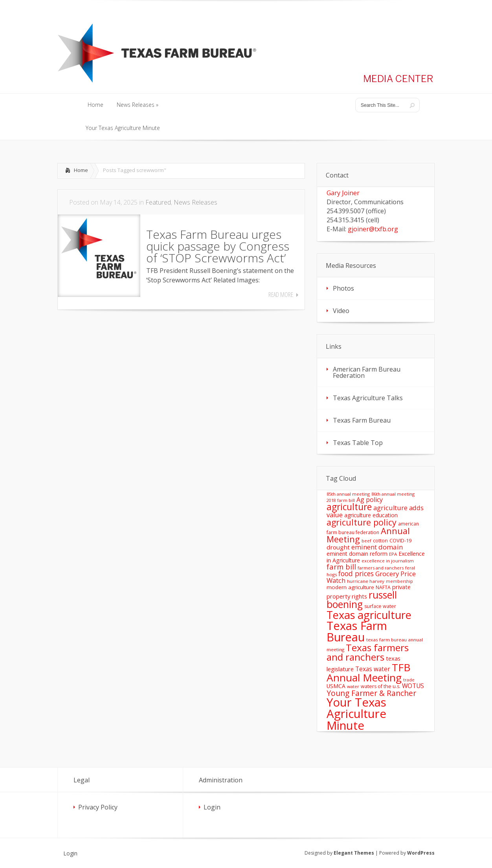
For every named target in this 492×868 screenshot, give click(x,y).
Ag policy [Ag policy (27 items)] (370, 500)
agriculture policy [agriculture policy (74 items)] (362, 522)
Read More (281, 295)
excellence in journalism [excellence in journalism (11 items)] (388, 561)
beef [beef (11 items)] (366, 541)
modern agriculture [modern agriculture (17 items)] (350, 587)
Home (81, 170)
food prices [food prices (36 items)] (356, 573)
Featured (158, 202)
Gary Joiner (343, 193)
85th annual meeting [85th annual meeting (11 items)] (348, 494)
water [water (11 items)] (353, 686)
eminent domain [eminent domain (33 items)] (377, 547)
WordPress (421, 853)
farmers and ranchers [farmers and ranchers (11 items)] (381, 568)
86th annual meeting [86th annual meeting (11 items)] (393, 494)
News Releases (196, 202)
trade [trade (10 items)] (409, 680)
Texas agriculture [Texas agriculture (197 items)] (369, 615)
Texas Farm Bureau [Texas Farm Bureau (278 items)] (357, 631)
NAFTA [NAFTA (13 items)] (383, 587)
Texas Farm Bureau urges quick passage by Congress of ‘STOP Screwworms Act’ (218, 246)
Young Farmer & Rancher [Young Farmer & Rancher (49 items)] (371, 693)
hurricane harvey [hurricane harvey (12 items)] (366, 581)
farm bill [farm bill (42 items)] (341, 567)
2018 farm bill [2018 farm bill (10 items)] (341, 500)
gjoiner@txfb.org (373, 229)
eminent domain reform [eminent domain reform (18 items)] (357, 554)
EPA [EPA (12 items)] (393, 554)
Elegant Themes (354, 853)
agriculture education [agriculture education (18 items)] (371, 515)
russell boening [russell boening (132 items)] (362, 600)
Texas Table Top (358, 443)
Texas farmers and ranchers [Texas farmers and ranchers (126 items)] (368, 652)
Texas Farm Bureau (362, 420)
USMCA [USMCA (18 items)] (336, 686)
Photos (343, 288)
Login (212, 807)
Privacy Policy (98, 807)
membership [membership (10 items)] (399, 581)
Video (341, 311)
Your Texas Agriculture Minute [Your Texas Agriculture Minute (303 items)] (356, 714)
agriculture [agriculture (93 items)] (349, 507)
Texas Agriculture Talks (368, 398)
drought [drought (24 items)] (338, 547)
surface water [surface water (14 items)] (380, 606)
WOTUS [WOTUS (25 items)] (413, 686)
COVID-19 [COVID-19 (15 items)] (400, 540)
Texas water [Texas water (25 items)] (373, 669)
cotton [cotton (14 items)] (380, 541)
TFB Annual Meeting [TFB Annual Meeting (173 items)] (368, 672)
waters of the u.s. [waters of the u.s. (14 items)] (381, 686)
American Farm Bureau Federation (367, 372)
